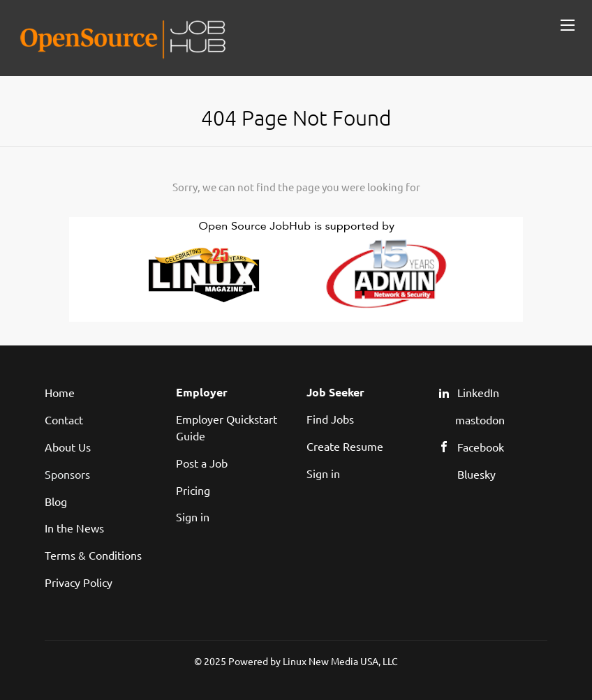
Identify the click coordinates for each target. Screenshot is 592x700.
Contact (64, 419)
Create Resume (345, 446)
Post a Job (202, 463)
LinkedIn (478, 392)
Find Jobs (330, 419)
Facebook (481, 447)
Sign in (193, 516)
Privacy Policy (79, 582)
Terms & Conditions (93, 555)
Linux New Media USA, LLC (340, 661)
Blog (56, 501)
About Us (68, 447)
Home (60, 392)
